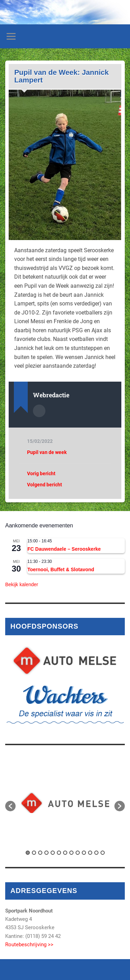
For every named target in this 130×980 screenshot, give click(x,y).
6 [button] (59, 853)
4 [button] (46, 853)
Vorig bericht (41, 473)
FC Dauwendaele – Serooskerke (64, 549)
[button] (10, 806)
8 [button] (71, 853)
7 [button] (65, 853)
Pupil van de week (47, 452)
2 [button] (34, 853)
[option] (65, 803)
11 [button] (90, 853)
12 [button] (96, 853)
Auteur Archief (39, 411)
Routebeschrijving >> (29, 945)
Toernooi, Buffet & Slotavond (61, 569)
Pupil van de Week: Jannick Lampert (61, 76)
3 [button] (40, 853)
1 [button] (28, 853)
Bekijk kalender (22, 584)
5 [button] (53, 853)
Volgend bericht (45, 485)
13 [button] (103, 853)
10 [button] (84, 853)
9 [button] (78, 853)
